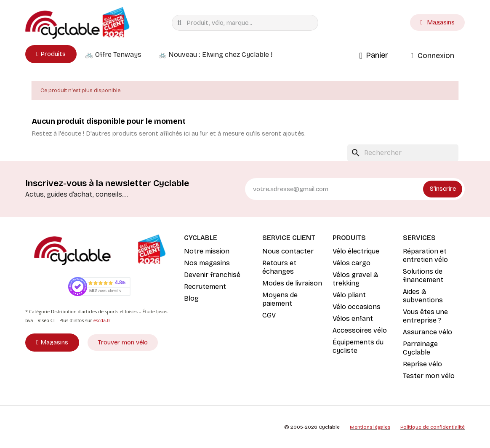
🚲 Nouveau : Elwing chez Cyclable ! (215, 55)
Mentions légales (370, 427)
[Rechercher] (403, 153)
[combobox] (247, 23)
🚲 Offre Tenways (113, 55)
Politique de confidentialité (433, 427)
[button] (51, 54)
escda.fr (102, 320)
